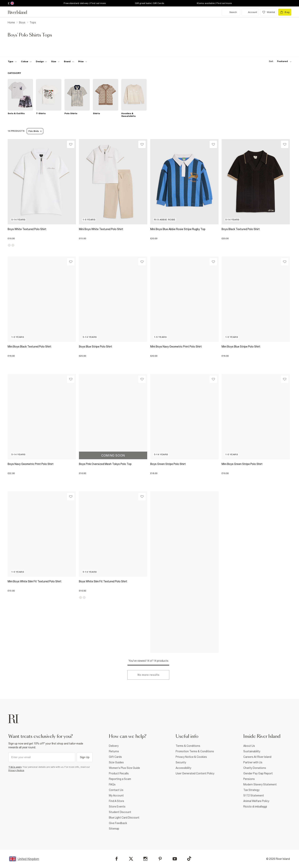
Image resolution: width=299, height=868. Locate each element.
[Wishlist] (71, 144)
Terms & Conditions (188, 746)
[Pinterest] (160, 859)
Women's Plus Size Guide (124, 768)
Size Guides (116, 762)
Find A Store (117, 801)
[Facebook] (117, 859)
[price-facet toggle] (83, 61)
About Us (249, 746)
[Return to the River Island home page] (20, 12)
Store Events (117, 807)
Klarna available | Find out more (214, 3)
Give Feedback (118, 823)
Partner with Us (253, 762)
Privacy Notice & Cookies (191, 757)
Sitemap (114, 829)
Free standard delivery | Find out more (85, 3)
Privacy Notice (16, 770)
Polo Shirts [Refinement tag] (35, 131)
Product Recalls (119, 773)
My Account (116, 795)
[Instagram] (145, 859)
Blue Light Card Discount (124, 818)
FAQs (112, 784)
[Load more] (148, 675)
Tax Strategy (251, 790)
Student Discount (120, 812)
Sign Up (85, 757)
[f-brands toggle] (69, 61)
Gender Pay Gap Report (258, 773)
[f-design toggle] (41, 61)
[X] (131, 859)
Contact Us (116, 790)
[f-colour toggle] (26, 61)
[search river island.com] (231, 12)
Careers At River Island (257, 757)
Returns (114, 751)
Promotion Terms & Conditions (195, 751)
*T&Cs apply (15, 767)
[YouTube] (175, 859)
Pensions (249, 779)
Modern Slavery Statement (260, 784)
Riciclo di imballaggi (255, 807)
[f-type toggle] (12, 61)
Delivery (114, 746)
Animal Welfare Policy (256, 801)
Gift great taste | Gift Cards (149, 3)
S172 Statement (254, 795)
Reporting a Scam (120, 779)
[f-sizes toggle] (55, 61)
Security (181, 762)
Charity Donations (255, 768)
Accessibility (183, 768)
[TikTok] (189, 858)
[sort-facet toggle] (279, 61)
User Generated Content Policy (195, 773)
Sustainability (252, 751)
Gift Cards (115, 757)
